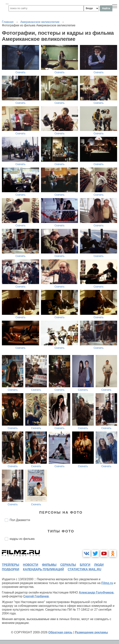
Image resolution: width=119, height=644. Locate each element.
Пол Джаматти (20, 520)
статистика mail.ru (85, 569)
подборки (11, 569)
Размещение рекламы (91, 632)
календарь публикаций (43, 569)
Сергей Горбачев (36, 596)
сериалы (68, 565)
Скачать (21, 72)
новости (31, 565)
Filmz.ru (107, 583)
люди (99, 565)
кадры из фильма (22, 539)
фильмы (49, 565)
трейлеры (11, 565)
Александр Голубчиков (96, 592)
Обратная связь (60, 632)
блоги (85, 565)
